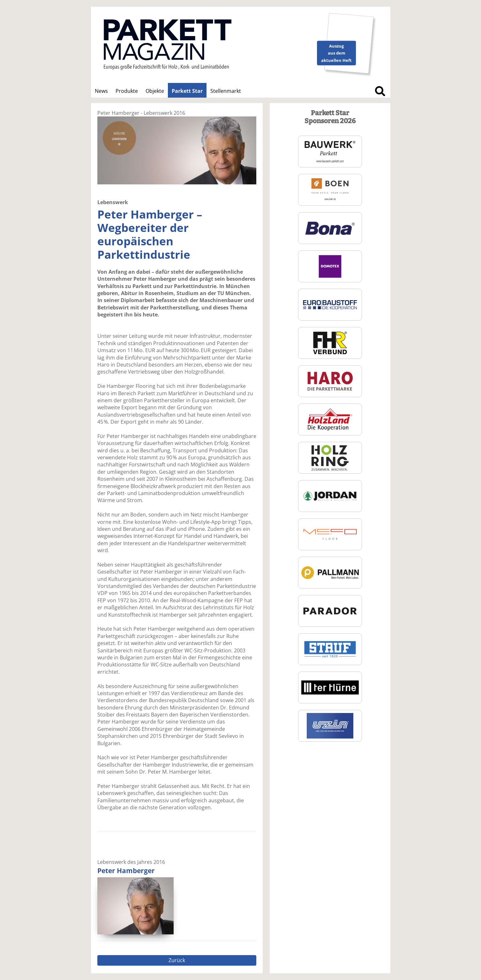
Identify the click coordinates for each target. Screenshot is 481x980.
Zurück (177, 960)
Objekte (155, 91)
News (101, 91)
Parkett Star (187, 91)
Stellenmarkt (226, 91)
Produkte (127, 91)
